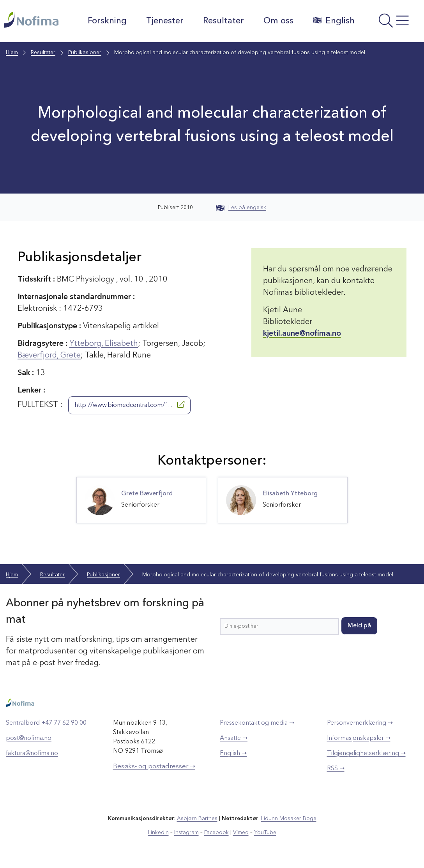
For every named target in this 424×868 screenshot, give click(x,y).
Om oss (278, 21)
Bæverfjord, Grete (49, 356)
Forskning (107, 21)
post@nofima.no (29, 738)
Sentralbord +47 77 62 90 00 (46, 723)
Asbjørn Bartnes (197, 819)
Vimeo (241, 833)
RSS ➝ (336, 769)
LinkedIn (158, 833)
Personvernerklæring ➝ (360, 723)
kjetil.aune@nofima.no (302, 334)
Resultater (223, 21)
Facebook (216, 833)
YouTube (265, 833)
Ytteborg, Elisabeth (104, 344)
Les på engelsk (241, 208)
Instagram (186, 833)
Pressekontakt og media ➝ (257, 723)
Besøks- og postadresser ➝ (154, 767)
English (334, 21)
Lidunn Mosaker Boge (289, 819)
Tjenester (165, 21)
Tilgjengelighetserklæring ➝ (366, 754)
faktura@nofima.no (32, 754)
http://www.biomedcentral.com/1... (129, 405)
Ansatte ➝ (234, 738)
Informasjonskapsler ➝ (359, 738)
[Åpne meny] (391, 23)
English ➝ (233, 754)
